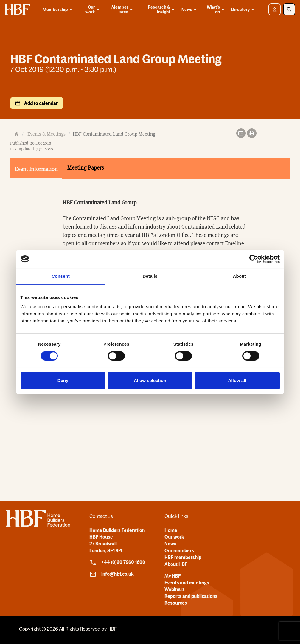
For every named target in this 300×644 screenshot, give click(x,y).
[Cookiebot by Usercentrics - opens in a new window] (254, 259)
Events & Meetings (46, 134)
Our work (93, 10)
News (190, 10)
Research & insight (162, 10)
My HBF (173, 576)
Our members (179, 550)
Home (171, 530)
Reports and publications (191, 596)
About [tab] (240, 276)
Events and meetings (187, 583)
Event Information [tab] (36, 169)
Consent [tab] (61, 276)
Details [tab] (150, 276)
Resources (176, 603)
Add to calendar (41, 103)
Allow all (237, 380)
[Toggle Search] (289, 9)
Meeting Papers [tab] (86, 168)
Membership (58, 10)
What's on (216, 10)
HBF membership (183, 557)
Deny (63, 380)
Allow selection (150, 380)
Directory (244, 10)
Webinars (175, 589)
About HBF (176, 564)
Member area (123, 10)
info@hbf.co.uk (112, 574)
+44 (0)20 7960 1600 (117, 562)
